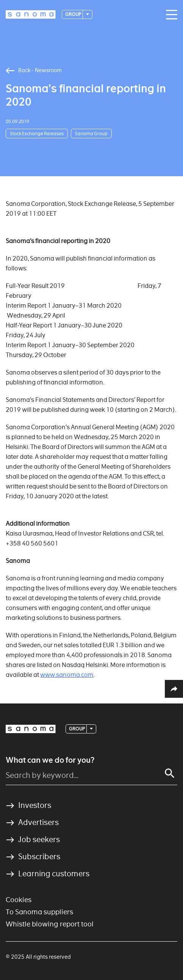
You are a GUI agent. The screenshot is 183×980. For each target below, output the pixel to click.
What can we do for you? (50, 760)
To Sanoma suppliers (39, 912)
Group (74, 14)
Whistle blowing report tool (50, 924)
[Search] (170, 773)
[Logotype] (31, 14)
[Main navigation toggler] (170, 15)
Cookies (19, 900)
